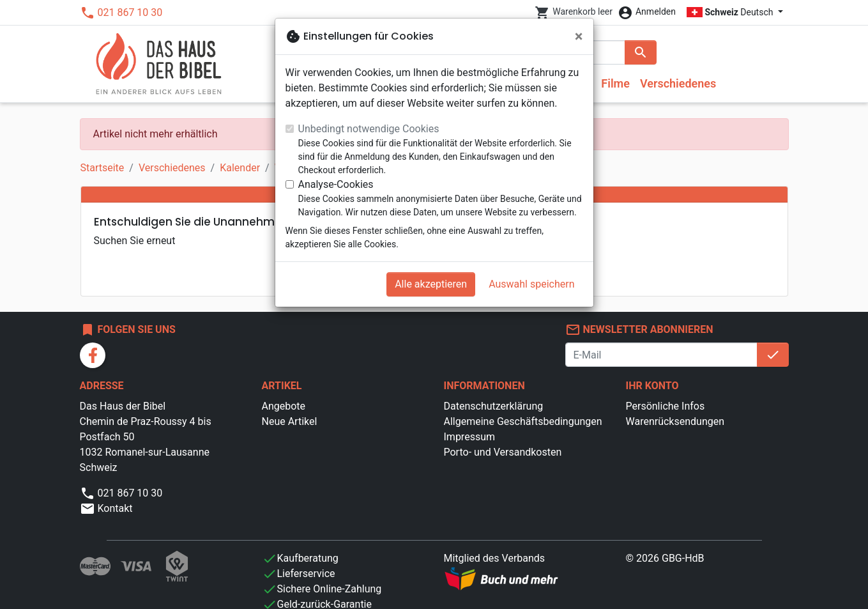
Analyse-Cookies (336, 184)
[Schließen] (579, 36)
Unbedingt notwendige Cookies (369, 129)
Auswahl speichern (531, 284)
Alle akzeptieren (431, 284)
